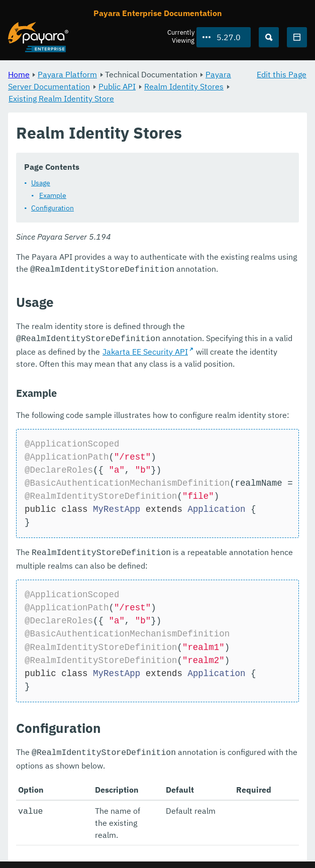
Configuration (52, 208)
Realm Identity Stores (184, 86)
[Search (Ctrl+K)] (269, 37)
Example (53, 195)
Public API (117, 86)
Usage (41, 183)
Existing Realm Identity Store (61, 98)
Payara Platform (67, 74)
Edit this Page (282, 74)
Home (19, 74)
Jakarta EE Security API (145, 350)
